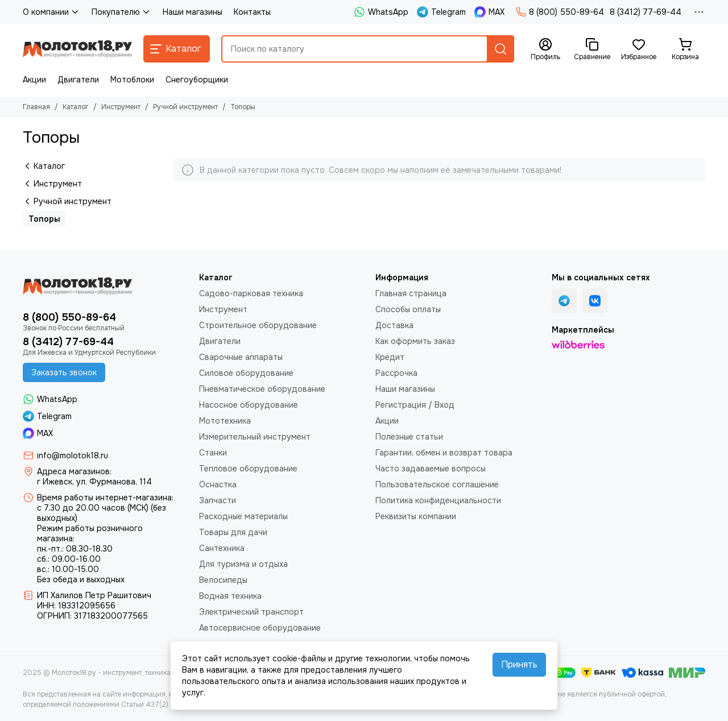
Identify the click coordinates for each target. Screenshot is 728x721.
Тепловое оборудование (248, 469)
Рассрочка (396, 373)
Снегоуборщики (197, 80)
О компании (51, 12)
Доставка (394, 325)
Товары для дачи (233, 532)
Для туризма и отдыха (243, 564)
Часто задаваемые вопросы (431, 469)
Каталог (76, 107)
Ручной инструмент (185, 107)
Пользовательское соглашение (437, 484)
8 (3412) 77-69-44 (646, 12)
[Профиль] (545, 49)
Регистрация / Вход (415, 405)
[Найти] (500, 49)
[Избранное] (639, 49)
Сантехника (222, 548)
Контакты (252, 12)
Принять (519, 664)
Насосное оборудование (249, 405)
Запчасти (218, 500)
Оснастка (218, 484)
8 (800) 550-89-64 (560, 12)
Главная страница (411, 293)
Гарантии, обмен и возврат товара (444, 453)
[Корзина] (685, 49)
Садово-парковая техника (251, 293)
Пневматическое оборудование (262, 389)
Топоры (44, 219)
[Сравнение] (592, 49)
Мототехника (225, 421)
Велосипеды (223, 580)
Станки (213, 453)
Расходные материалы (243, 516)
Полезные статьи (409, 437)
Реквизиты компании (416, 516)
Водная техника (230, 596)
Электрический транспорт (251, 612)
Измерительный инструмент (255, 437)
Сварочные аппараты (241, 357)
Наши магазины (193, 12)
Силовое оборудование (246, 373)
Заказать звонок (64, 372)
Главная (36, 107)
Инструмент (121, 107)
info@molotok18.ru (73, 455)
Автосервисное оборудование (260, 628)
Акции (34, 80)
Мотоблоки (132, 80)
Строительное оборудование (258, 325)
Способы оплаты (408, 309)
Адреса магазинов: (74, 471)
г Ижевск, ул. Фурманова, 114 (94, 482)
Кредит (390, 357)
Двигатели (78, 80)
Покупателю (121, 12)
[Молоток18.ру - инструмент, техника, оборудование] (77, 49)
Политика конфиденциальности (438, 500)
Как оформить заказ (415, 341)
